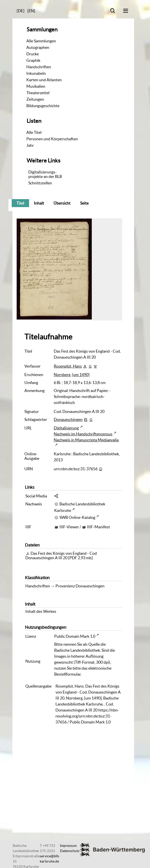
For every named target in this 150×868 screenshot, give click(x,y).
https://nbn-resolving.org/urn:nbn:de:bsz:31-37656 (87, 716)
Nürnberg (62, 375)
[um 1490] (81, 375)
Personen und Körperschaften (52, 139)
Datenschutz (70, 851)
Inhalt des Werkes (41, 611)
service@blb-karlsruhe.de (50, 859)
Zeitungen (35, 99)
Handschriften (39, 67)
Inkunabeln (36, 73)
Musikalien (36, 86)
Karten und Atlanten (44, 80)
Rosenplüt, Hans (68, 366)
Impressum (68, 846)
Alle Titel (34, 132)
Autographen (38, 47)
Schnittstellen (40, 183)
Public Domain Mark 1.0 (75, 636)
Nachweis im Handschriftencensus (83, 434)
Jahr (30, 145)
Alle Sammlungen (41, 41)
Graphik (33, 60)
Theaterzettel (38, 93)
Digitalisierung (66, 428)
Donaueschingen (68, 419)
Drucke (33, 54)
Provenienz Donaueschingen (80, 586)
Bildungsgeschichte (43, 106)
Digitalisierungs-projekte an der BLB (45, 174)
